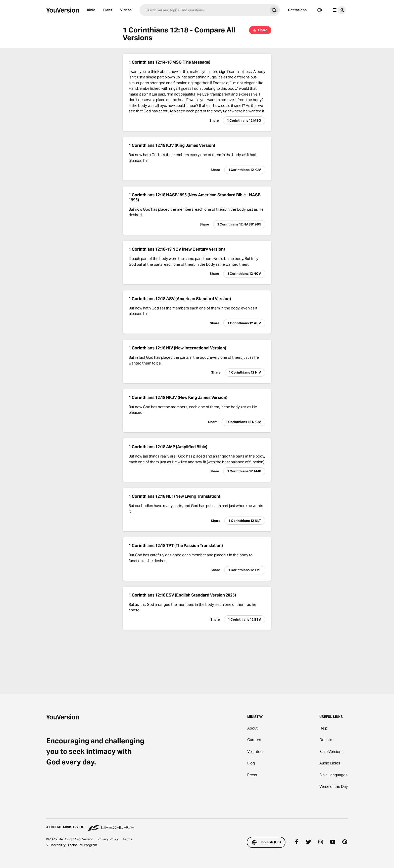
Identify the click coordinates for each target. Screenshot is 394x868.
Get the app (297, 10)
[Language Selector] (320, 10)
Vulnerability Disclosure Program (72, 845)
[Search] (204, 10)
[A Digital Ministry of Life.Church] (197, 825)
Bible (91, 10)
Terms (127, 839)
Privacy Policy (108, 839)
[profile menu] (338, 10)
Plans (108, 10)
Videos (126, 10)
